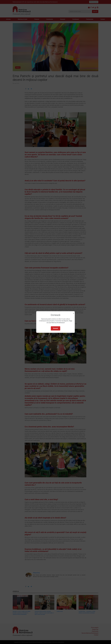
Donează (55, 328)
